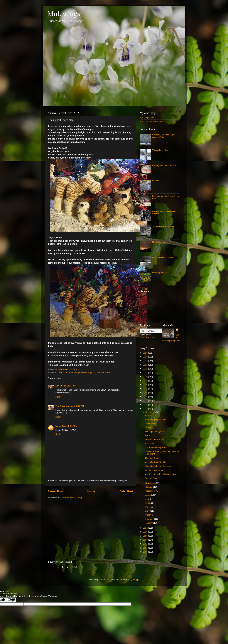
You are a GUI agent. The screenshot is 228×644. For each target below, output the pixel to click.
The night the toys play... (156, 432)
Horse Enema (159, 242)
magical (69, 372)
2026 (145, 353)
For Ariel (149, 436)
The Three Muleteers (65, 406)
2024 (145, 361)
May (148, 507)
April (148, 511)
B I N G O (149, 444)
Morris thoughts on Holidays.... (159, 466)
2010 (145, 532)
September (151, 491)
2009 (145, 536)
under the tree (104, 372)
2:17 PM (73, 426)
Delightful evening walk (155, 462)
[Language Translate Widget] (155, 331)
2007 (145, 544)
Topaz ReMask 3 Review (164, 227)
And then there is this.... (156, 440)
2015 (145, 397)
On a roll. (156, 181)
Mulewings (64, 14)
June (148, 503)
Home (91, 491)
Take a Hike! (150, 416)
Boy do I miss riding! (154, 470)
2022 (145, 369)
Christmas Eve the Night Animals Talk (163, 136)
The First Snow (152, 458)
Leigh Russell (62, 426)
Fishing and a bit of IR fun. (164, 165)
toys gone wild (80, 372)
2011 (145, 528)
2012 (145, 409)
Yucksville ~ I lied (160, 150)
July (148, 499)
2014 (145, 401)
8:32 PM (71, 386)
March (149, 515)
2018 (145, 385)
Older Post (126, 491)
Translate (147, 338)
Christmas (60, 372)
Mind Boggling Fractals (155, 420)
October (149, 487)
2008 (145, 540)
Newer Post (56, 491)
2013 (145, 405)
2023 (145, 365)
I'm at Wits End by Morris (156, 448)
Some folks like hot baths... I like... (160, 474)
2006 (145, 548)
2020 (145, 377)
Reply (58, 397)
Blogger (136, 580)
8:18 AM (80, 406)
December (150, 412)
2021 (145, 373)
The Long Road (147, 118)
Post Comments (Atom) (71, 498)
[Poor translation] (11, 600)
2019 (145, 381)
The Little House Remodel (152, 121)
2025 (145, 357)
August (149, 495)
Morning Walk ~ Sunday (163, 257)
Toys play (92, 372)
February (150, 519)
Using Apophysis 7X (161, 273)
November (150, 483)
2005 (145, 552)
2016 (145, 393)
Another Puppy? (152, 478)
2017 (145, 389)
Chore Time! (150, 424)
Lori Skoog (61, 386)
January (149, 523)
